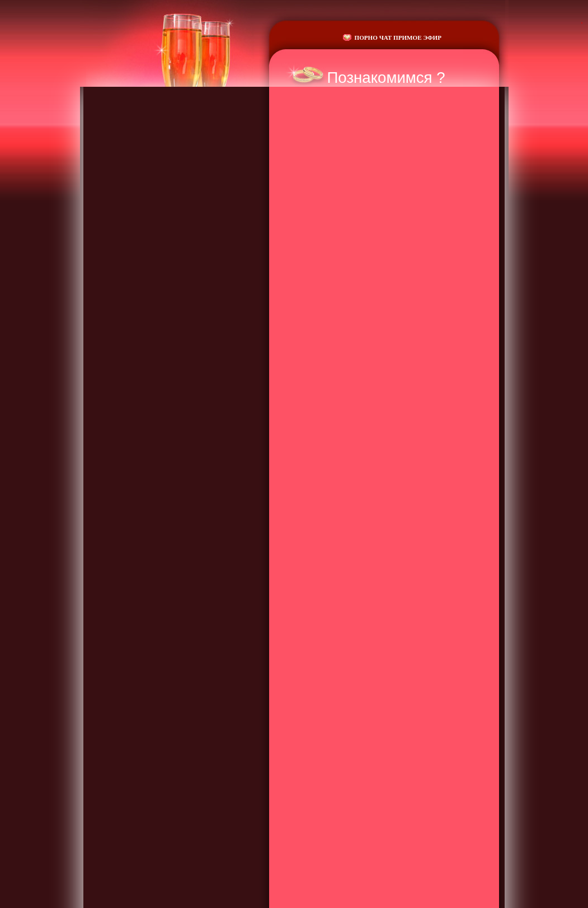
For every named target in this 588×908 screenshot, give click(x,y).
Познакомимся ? (386, 78)
